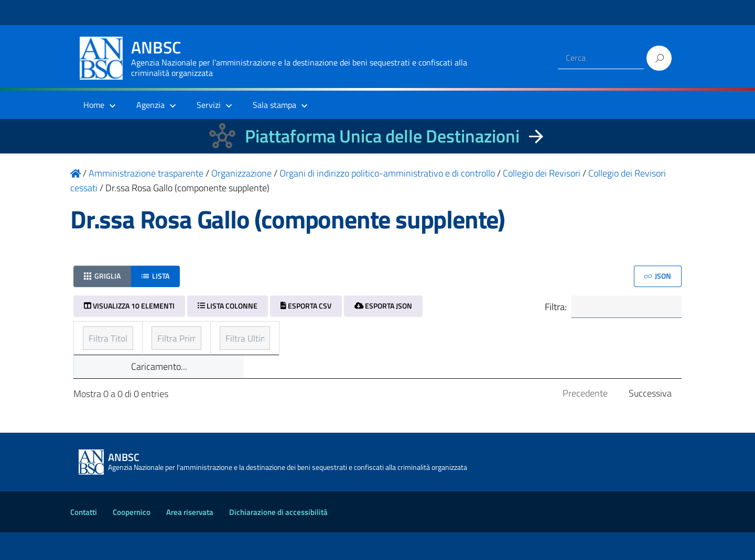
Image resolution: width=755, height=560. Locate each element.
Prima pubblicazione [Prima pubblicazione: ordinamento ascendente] (329, 335)
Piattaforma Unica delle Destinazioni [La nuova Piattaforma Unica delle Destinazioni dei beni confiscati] (382, 136)
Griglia (102, 276)
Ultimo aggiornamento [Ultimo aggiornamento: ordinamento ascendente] (537, 335)
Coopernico (132, 540)
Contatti (84, 540)
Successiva (650, 421)
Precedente (585, 421)
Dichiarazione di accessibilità (278, 540)
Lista (155, 276)
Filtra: (612, 307)
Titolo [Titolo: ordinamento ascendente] (95, 335)
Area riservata (190, 540)
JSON (658, 276)
